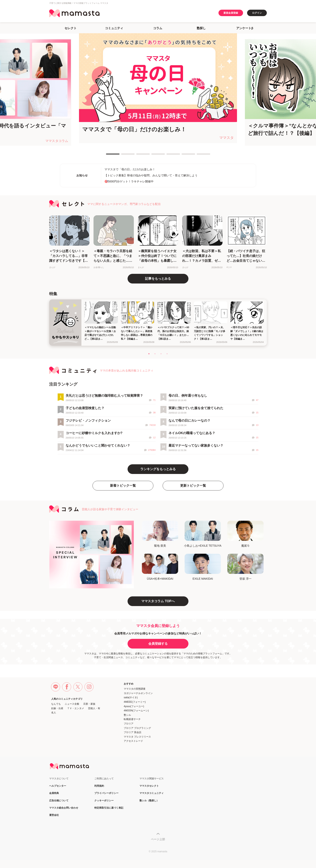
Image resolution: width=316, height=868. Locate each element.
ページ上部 (158, 839)
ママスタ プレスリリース (137, 737)
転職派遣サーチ (132, 719)
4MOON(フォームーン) (136, 711)
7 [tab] (199, 156)
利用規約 (99, 786)
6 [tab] (184, 156)
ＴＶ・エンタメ (76, 708)
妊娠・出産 (57, 708)
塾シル (127, 715)
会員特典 (54, 793)
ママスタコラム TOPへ (158, 601)
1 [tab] (108, 156)
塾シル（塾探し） (149, 801)
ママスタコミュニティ (152, 793)
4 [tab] (153, 156)
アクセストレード (133, 741)
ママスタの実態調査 (135, 689)
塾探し (201, 28)
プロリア (129, 724)
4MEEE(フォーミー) (135, 702)
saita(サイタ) (131, 697)
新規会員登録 (231, 13)
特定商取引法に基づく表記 (109, 808)
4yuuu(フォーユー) (134, 706)
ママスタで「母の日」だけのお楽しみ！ (130, 169)
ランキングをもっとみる (158, 469)
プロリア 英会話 (133, 732)
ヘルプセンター (58, 786)
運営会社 (54, 815)
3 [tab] (138, 156)
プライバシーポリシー (106, 793)
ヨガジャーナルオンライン (138, 693)
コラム (158, 28)
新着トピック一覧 (123, 486)
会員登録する (158, 644)
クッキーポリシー (104, 801)
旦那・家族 (89, 704)
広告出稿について (59, 801)
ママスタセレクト (149, 786)
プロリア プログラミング (137, 728)
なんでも (56, 704)
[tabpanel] (158, 88)
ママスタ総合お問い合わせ (64, 808)
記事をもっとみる (158, 279)
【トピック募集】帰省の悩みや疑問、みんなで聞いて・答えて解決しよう (151, 175)
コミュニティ (114, 28)
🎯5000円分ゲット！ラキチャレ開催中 (129, 181)
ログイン (257, 13)
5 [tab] (168, 156)
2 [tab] (123, 156)
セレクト (71, 28)
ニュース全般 (72, 704)
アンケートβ (245, 28)
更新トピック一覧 (193, 486)
